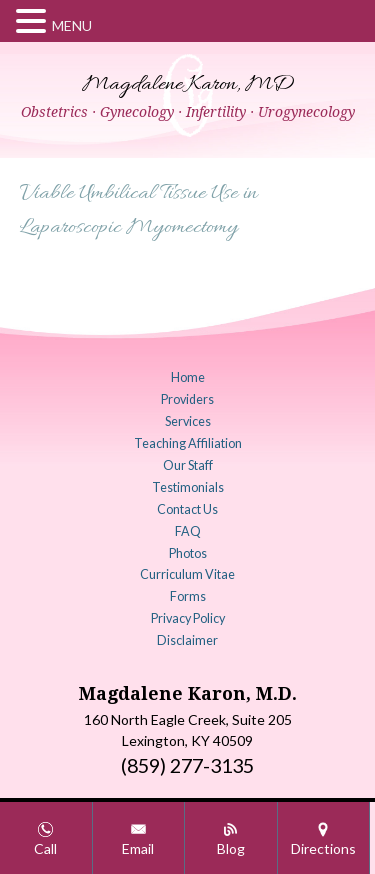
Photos (188, 553)
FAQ (188, 531)
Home (188, 377)
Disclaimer (187, 640)
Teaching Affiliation (188, 443)
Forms (188, 596)
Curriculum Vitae (187, 574)
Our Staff (188, 465)
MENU (72, 25)
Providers (187, 399)
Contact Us (187, 509)
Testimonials (188, 487)
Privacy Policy (188, 618)
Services (188, 421)
